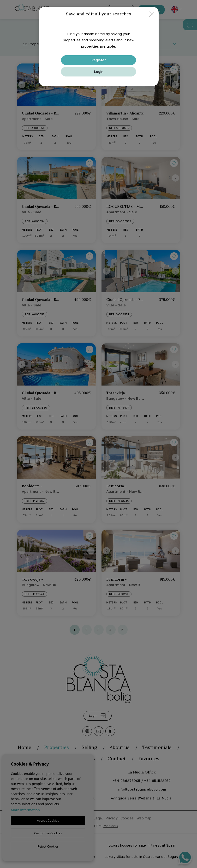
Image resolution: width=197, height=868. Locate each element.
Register (99, 60)
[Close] (152, 14)
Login (99, 72)
